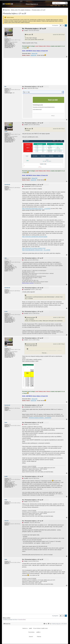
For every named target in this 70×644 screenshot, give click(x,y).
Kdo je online (7, 618)
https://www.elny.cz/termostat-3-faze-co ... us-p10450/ (36, 208)
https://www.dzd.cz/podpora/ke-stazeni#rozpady (35, 237)
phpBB (30, 628)
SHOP (56, 6)
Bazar (59, 6)
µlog (66, 6)
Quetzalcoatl (7, 185)
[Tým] (50, 624)
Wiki (64, 6)
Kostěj (6, 312)
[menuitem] (24, 10)
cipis (6, 258)
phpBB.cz (38, 632)
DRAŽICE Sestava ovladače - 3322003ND (40, 418)
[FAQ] (45, 624)
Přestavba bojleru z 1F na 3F (15, 13)
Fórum (52, 6)
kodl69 (6, 476)
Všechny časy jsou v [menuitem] (59, 624)
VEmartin (7, 521)
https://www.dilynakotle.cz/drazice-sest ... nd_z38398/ (36, 250)
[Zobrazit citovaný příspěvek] (32, 35)
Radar (6, 423)
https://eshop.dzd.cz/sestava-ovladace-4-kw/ (34, 248)
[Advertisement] (35, 71)
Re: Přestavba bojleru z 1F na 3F (34, 29)
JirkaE (6, 37)
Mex (28, 35)
